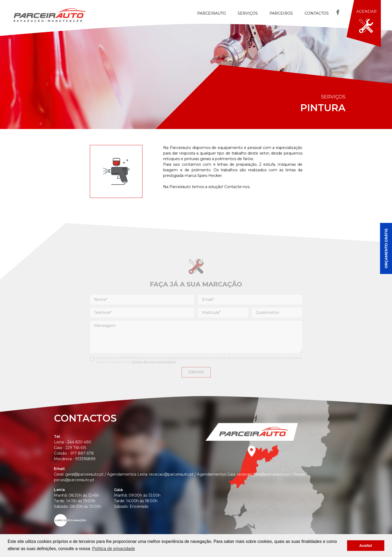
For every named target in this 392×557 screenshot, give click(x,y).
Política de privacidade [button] (114, 549)
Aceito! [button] (366, 546)
